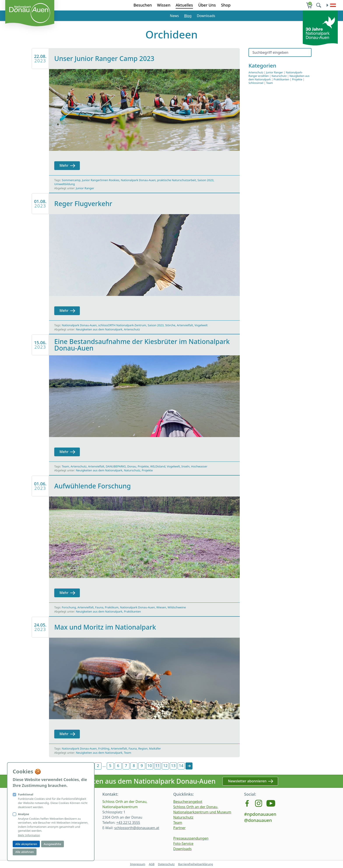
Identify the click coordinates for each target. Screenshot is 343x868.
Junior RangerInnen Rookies (101, 180)
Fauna (99, 607)
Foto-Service (183, 844)
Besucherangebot (188, 802)
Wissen (164, 5)
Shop (226, 5)
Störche (170, 325)
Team (66, 466)
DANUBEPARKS (116, 466)
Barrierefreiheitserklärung (195, 864)
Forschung (69, 607)
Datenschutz (166, 864)
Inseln (185, 466)
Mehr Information (29, 835)
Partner (179, 828)
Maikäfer (155, 748)
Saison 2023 (206, 180)
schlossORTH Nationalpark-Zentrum (122, 325)
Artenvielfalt (185, 325)
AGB (152, 864)
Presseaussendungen (191, 838)
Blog (188, 16)
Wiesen (161, 607)
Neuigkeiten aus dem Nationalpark (99, 329)
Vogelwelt (201, 325)
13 (173, 766)
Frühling (104, 748)
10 (150, 766)
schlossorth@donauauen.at (137, 828)
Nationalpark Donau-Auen (138, 180)
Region (143, 748)
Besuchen (143, 5)
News (174, 16)
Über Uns (207, 5)
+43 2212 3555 (128, 823)
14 (181, 766)
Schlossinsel (256, 83)
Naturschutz (132, 470)
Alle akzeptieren (26, 844)
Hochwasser (199, 466)
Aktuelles (184, 5)
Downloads (206, 16)
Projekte (143, 466)
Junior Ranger (85, 188)
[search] (319, 5)
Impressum (138, 864)
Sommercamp (71, 180)
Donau (132, 466)
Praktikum (112, 607)
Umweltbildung (65, 184)
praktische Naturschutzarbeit (177, 180)
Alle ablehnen (25, 852)
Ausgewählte (52, 844)
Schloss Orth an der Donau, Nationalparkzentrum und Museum (202, 809)
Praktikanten (132, 611)
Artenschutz (132, 329)
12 (165, 766)
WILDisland (158, 466)
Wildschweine (177, 607)
